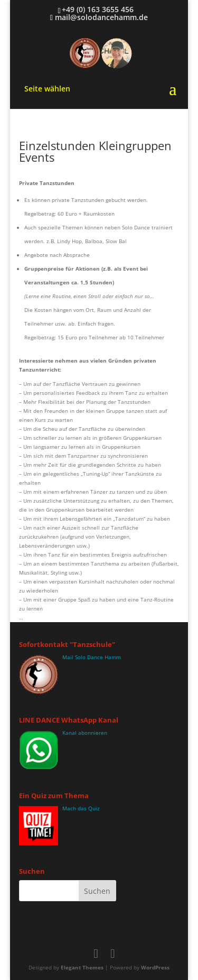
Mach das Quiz (81, 808)
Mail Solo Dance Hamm (92, 657)
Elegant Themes (82, 967)
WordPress (155, 967)
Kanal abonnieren (85, 733)
